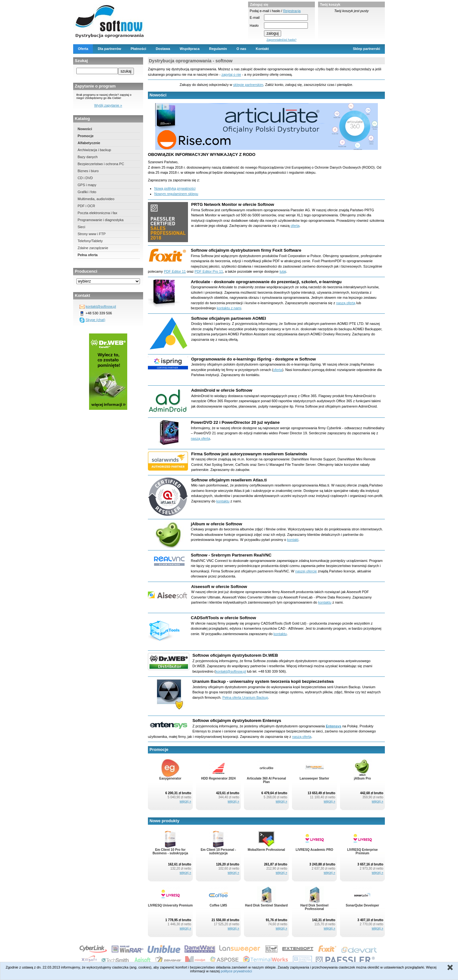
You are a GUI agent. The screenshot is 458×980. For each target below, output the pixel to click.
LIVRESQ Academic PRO (315, 850)
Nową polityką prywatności (175, 188)
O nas (242, 49)
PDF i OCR (86, 206)
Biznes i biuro (88, 171)
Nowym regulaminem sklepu (176, 194)
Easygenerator (170, 778)
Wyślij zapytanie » (108, 105)
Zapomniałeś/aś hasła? (281, 40)
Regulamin (218, 49)
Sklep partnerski (366, 49)
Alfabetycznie (89, 143)
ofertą (295, 226)
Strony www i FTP (92, 234)
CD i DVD (85, 178)
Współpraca (190, 49)
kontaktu (223, 501)
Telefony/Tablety (90, 241)
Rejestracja (292, 11)
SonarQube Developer (362, 905)
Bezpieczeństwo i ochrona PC (101, 164)
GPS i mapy (87, 185)
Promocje (86, 136)
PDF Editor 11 (175, 271)
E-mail (255, 17)
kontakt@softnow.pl (101, 306)
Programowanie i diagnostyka (101, 220)
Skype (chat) (95, 320)
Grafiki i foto (87, 192)
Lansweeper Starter (314, 778)
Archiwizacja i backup (94, 150)
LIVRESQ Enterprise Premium (362, 851)
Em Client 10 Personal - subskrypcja (218, 851)
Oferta (83, 49)
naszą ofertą (346, 303)
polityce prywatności (236, 971)
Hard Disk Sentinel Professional (314, 907)
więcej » (185, 801)
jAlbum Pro (362, 778)
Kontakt (262, 49)
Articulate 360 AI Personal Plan (266, 780)
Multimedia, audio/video (96, 199)
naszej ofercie (306, 571)
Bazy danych (88, 157)
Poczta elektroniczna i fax (97, 213)
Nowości (85, 129)
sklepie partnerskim (248, 85)
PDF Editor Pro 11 (209, 271)
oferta (278, 370)
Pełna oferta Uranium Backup (245, 697)
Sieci (81, 227)
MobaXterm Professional (266, 850)
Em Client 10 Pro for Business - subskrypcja (170, 851)
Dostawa (163, 49)
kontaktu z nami (229, 308)
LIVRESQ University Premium (170, 905)
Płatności (139, 49)
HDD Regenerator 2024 (218, 778)
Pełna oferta (88, 255)
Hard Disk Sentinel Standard (266, 905)
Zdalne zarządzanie (93, 248)
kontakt (293, 540)
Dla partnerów (109, 49)
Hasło (254, 25)
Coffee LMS (218, 905)
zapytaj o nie (231, 74)
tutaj (283, 271)
